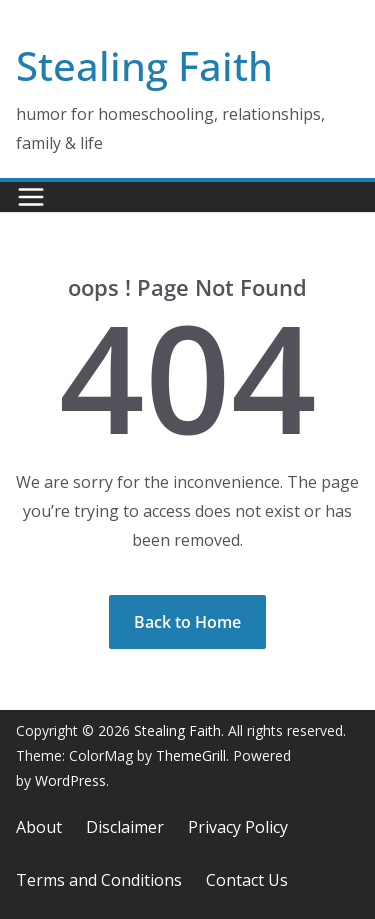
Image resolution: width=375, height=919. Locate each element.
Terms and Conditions (99, 880)
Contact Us (247, 880)
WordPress (70, 780)
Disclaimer (125, 827)
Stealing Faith (144, 65)
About (39, 827)
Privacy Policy (238, 827)
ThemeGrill (191, 755)
